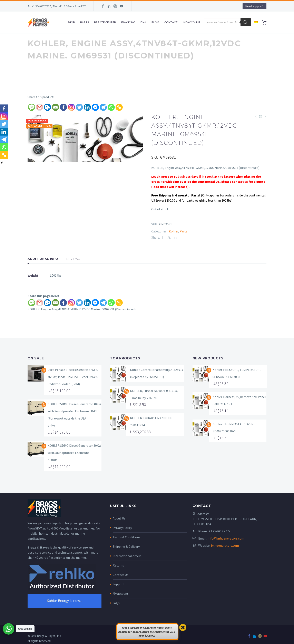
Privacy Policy (122, 528)
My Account (192, 22)
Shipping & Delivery (126, 546)
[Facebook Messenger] (95, 107)
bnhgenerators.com (225, 545)
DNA (143, 22)
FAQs (116, 603)
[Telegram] (103, 107)
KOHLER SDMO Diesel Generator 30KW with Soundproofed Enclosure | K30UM (75, 453)
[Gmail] (40, 107)
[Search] (246, 22)
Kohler (174, 231)
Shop (71, 22)
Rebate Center (105, 22)
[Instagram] (71, 107)
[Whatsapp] (111, 107)
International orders (127, 556)
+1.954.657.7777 (219, 531)
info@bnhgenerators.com (226, 538)
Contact (171, 22)
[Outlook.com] (47, 107)
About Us (119, 518)
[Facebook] (63, 107)
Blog (155, 22)
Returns (118, 565)
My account (121, 594)
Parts (85, 22)
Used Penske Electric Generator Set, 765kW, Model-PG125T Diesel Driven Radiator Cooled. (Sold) (73, 377)
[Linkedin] (87, 107)
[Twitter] (79, 107)
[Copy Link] (119, 107)
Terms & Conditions (126, 537)
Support (118, 584)
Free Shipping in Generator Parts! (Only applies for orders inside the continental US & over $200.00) (147, 632)
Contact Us (120, 575)
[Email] (55, 107)
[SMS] (32, 107)
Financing (128, 22)
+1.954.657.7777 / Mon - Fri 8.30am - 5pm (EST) (59, 6)
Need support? (254, 6)
